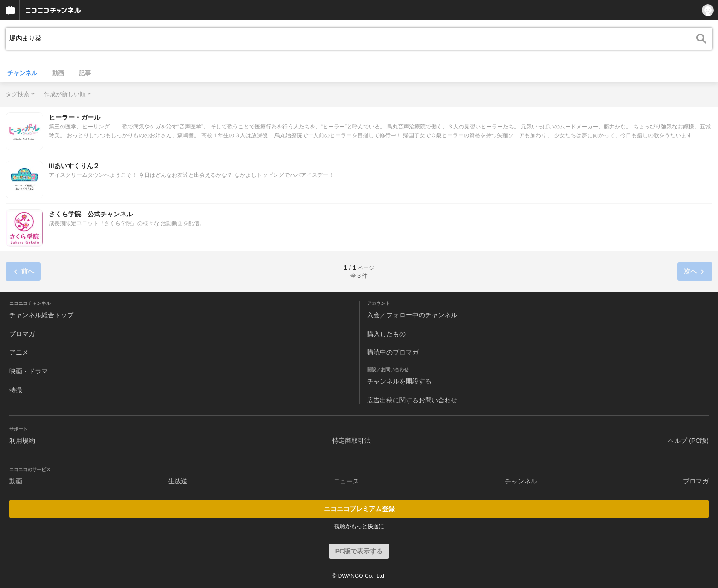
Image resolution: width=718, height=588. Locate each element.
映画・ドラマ (29, 371)
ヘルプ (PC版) (688, 441)
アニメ (19, 352)
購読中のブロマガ (393, 352)
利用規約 (22, 441)
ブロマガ (22, 334)
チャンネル (22, 73)
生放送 (178, 481)
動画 (58, 73)
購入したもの (386, 334)
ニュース (346, 481)
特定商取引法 (351, 441)
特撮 (16, 390)
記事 (85, 73)
